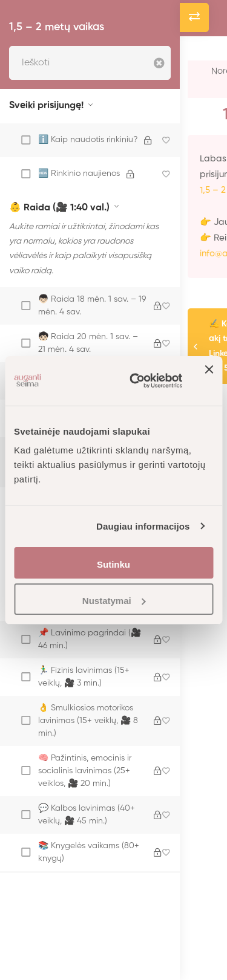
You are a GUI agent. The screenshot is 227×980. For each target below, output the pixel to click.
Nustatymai (114, 601)
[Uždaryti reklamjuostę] (209, 381)
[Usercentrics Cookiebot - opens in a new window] (135, 381)
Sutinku (113, 564)
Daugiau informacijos (143, 526)
